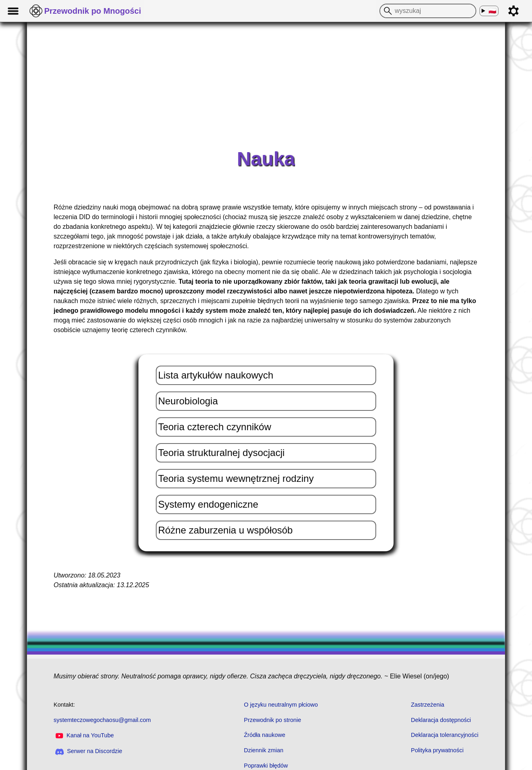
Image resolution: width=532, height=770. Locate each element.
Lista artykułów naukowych (216, 375)
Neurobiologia (188, 401)
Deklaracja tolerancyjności (445, 735)
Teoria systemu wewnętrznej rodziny (236, 478)
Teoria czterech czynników (215, 427)
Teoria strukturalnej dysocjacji (221, 453)
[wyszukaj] (387, 11)
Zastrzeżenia (427, 705)
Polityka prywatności (437, 750)
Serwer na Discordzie (89, 751)
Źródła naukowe (264, 735)
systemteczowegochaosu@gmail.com (102, 720)
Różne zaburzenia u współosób (226, 530)
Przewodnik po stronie (272, 720)
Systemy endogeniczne (208, 504)
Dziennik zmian (264, 750)
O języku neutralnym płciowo (281, 705)
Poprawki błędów (266, 766)
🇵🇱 (492, 11)
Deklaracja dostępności (441, 720)
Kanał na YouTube (84, 735)
